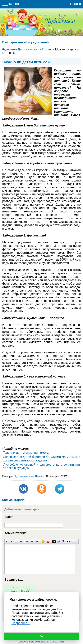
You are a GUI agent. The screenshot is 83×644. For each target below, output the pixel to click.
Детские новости (24, 476)
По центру (32, 542)
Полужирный (7, 542)
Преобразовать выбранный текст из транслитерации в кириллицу (64, 542)
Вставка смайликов (43, 542)
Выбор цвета (48, 542)
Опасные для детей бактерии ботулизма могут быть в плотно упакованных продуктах (41, 459)
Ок (41, 636)
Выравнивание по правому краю (37, 542)
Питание (40, 476)
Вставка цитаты (59, 542)
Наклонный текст (12, 542)
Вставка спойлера (68, 542)
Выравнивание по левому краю (27, 542)
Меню (11, 4)
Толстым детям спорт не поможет (27, 453)
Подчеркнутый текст (16, 542)
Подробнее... (21, 623)
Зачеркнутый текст (21, 542)
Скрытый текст (54, 542)
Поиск (76, 4)
